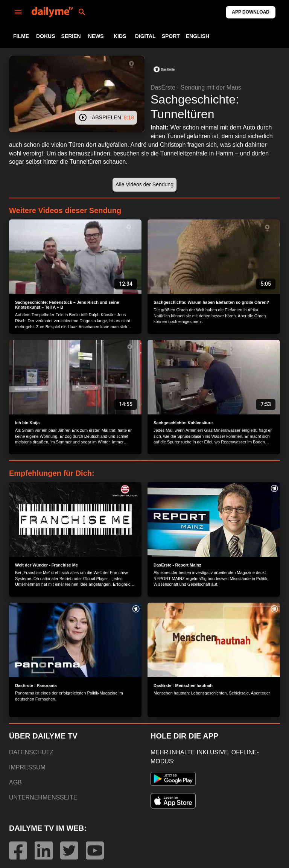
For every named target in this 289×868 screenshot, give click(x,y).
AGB (15, 782)
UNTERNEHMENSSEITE (43, 797)
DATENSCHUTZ (31, 752)
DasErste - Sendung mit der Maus (196, 88)
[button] (164, 69)
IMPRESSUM (27, 767)
